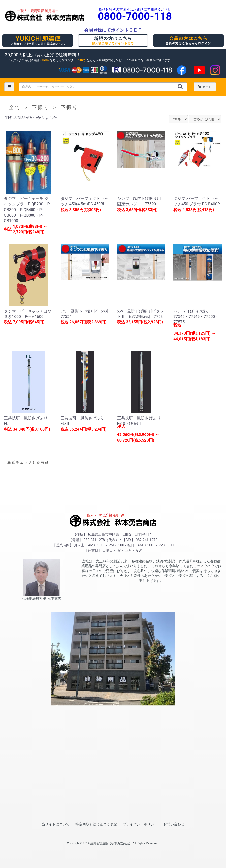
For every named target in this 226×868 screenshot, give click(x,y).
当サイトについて (56, 824)
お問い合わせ (174, 824)
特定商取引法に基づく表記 (96, 824)
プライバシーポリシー (140, 824)
